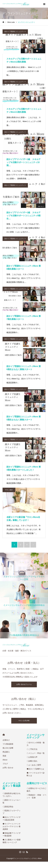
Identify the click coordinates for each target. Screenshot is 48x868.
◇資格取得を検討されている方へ (12, 795)
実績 (4, 756)
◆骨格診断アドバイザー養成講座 (12, 834)
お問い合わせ (8, 768)
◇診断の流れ (32, 761)
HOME (4, 735)
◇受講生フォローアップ (12, 812)
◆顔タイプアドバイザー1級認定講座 (12, 819)
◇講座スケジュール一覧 (12, 801)
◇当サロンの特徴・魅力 (36, 744)
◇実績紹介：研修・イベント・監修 (36, 796)
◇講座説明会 (8, 807)
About (5, 760)
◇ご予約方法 (32, 749)
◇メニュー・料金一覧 (36, 753)
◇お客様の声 (32, 757)
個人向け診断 (8, 748)
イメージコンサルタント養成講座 (12, 786)
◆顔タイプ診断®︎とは (35, 769)
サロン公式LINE (24, 721)
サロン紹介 (9, 490)
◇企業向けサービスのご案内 (36, 790)
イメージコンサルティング (36, 736)
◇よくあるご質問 (34, 765)
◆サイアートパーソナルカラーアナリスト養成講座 (12, 826)
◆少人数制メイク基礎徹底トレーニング (12, 841)
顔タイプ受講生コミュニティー (15, 32)
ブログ (5, 764)
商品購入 (6, 752)
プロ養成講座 (8, 744)
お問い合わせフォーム (24, 684)
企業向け (6, 740)
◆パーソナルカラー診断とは (36, 774)
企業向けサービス (37, 783)
